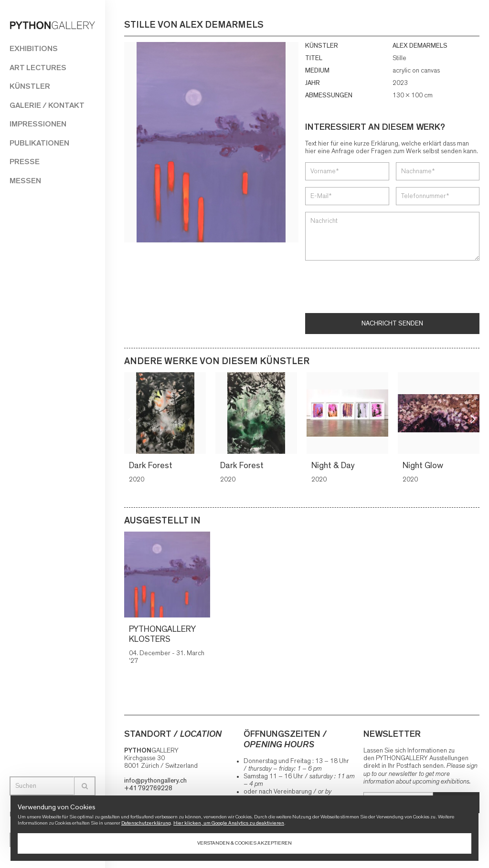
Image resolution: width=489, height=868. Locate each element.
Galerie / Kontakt (47, 105)
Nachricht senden (392, 324)
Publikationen (39, 143)
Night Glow (423, 466)
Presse (25, 162)
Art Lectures (38, 68)
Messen (25, 181)
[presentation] (378, 288)
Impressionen (38, 124)
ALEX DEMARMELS (420, 46)
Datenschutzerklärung (146, 823)
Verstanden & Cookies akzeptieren (244, 843)
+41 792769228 (148, 788)
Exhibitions (34, 48)
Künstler (30, 86)
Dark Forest (151, 466)
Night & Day (333, 466)
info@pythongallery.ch (155, 781)
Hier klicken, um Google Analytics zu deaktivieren (229, 823)
